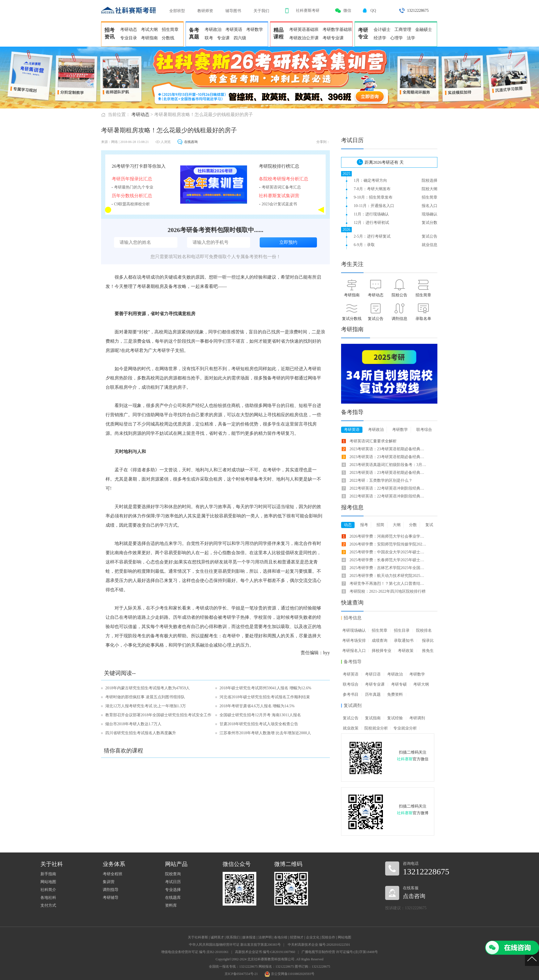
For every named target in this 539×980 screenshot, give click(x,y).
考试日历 (173, 882)
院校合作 (328, 937)
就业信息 (430, 245)
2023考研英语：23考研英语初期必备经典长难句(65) (388, 473)
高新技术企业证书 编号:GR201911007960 (265, 952)
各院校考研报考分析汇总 (284, 179)
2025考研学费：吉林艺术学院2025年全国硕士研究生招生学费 (388, 568)
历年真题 (373, 694)
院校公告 (399, 295)
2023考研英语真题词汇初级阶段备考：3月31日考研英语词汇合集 (388, 465)
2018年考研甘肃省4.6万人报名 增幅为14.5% (257, 706)
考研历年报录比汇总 (132, 179)
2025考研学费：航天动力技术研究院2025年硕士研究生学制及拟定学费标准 (388, 576)
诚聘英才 (217, 937)
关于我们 (261, 11)
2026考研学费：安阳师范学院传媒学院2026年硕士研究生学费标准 (388, 544)
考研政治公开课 (304, 38)
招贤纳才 (297, 937)
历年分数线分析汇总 (132, 196)
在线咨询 (191, 142)
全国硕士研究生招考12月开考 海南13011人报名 (260, 715)
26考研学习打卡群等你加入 (139, 166)
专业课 (223, 38)
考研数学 (255, 29)
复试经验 (395, 718)
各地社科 (48, 898)
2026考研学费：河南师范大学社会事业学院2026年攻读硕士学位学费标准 (388, 536)
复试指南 (373, 718)
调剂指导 (111, 890)
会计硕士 (382, 29)
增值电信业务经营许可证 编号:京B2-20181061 (195, 952)
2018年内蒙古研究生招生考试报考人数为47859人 (148, 688)
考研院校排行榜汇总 (279, 166)
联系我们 (233, 937)
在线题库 (173, 898)
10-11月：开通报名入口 (374, 206)
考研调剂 (417, 718)
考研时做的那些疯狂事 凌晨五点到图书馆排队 (145, 697)
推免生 (428, 651)
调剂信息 (399, 319)
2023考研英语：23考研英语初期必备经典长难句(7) (388, 449)
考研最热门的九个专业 (134, 187)
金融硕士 (424, 29)
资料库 (171, 905)
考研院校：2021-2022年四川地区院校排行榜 (388, 591)
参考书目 (351, 694)
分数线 (168, 38)
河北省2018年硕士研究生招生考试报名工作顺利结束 (265, 697)
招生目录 (402, 630)
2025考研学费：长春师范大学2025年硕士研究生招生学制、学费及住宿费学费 (388, 560)
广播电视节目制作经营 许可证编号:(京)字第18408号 (340, 952)
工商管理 (403, 29)
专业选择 (173, 890)
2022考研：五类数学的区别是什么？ (381, 480)
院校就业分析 (376, 728)
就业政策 (351, 728)
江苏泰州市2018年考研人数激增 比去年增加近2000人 (265, 733)
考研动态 (129, 29)
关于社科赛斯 (198, 937)
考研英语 (234, 29)
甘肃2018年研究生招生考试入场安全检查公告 (259, 724)
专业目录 (129, 38)
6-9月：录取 (364, 245)
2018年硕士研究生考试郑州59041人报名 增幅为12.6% (265, 688)
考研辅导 (111, 898)
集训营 (109, 882)
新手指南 (48, 874)
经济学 (380, 38)
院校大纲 (430, 189)
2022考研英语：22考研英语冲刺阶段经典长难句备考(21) (388, 496)
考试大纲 (149, 29)
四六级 (240, 38)
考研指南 (149, 38)
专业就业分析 (405, 728)
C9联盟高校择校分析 (132, 204)
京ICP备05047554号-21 (241, 974)
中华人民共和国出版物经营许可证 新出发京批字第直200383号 (235, 945)
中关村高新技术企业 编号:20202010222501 (319, 945)
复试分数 (430, 223)
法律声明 (265, 937)
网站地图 (48, 882)
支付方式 (48, 905)
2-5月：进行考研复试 (372, 236)
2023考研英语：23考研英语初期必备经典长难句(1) (388, 457)
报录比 (428, 641)
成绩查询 (380, 641)
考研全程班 (113, 874)
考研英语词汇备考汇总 (281, 187)
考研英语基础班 (304, 29)
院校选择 (430, 180)
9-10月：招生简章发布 (373, 197)
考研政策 (406, 651)
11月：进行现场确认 (371, 214)
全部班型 (177, 11)
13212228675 (418, 11)
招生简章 (170, 29)
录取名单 (423, 319)
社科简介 (48, 890)
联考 (209, 38)
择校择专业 (382, 651)
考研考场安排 (354, 641)
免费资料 (395, 694)
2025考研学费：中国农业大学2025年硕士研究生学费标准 (388, 552)
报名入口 (430, 206)
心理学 (397, 38)
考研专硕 (399, 684)
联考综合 (351, 684)
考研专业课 (333, 38)
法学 (411, 38)
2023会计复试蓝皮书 (279, 204)
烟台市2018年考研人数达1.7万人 (133, 724)
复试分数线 (352, 319)
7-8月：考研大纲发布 (372, 189)
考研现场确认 (354, 630)
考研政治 (213, 29)
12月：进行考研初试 (371, 223)
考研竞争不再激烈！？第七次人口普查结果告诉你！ (388, 584)
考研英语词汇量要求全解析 (373, 441)
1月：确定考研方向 (370, 180)
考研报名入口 (354, 651)
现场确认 (430, 214)
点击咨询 (414, 896)
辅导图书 (233, 11)
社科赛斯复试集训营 (279, 196)
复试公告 (430, 236)
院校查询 (173, 874)
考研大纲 (421, 684)
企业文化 (313, 937)
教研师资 (205, 11)
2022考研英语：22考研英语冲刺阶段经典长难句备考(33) (388, 488)
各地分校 (281, 937)
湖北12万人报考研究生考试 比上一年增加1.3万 (146, 706)
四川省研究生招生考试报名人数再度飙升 (141, 733)
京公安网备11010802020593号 (290, 974)
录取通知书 (404, 641)
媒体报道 (249, 937)
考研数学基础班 (337, 29)
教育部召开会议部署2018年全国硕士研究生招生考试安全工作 (158, 715)
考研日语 (373, 674)
